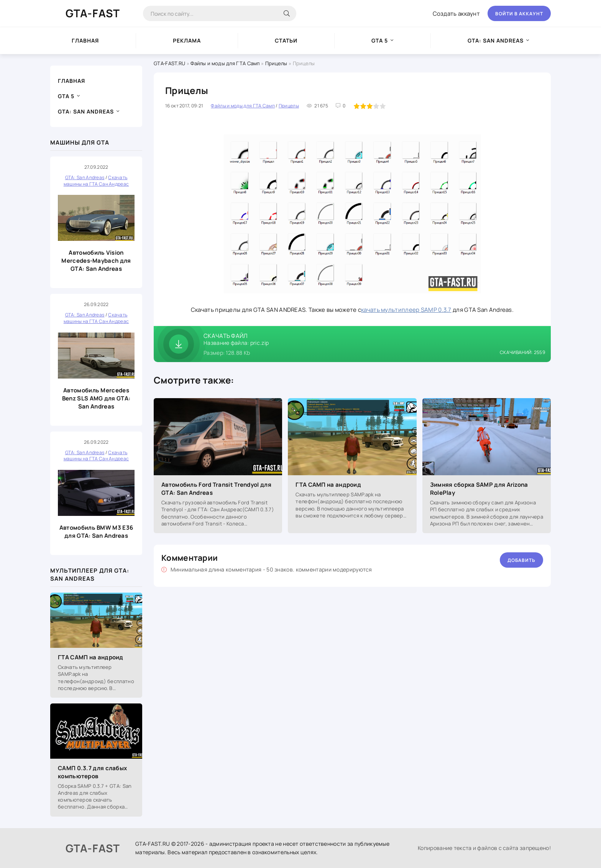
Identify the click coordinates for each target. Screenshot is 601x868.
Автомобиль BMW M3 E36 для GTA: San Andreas (96, 532)
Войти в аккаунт (519, 14)
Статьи (286, 40)
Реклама (187, 40)
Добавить (521, 560)
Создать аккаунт (456, 14)
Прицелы (276, 63)
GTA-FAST (93, 13)
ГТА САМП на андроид (91, 657)
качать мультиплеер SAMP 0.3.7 (406, 310)
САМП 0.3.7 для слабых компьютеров (92, 772)
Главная (85, 40)
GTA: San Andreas (496, 40)
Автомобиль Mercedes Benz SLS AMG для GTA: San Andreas (96, 398)
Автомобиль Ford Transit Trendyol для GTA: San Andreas (216, 489)
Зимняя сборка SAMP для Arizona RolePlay (479, 489)
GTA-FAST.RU (169, 63)
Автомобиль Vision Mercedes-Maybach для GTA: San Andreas (96, 261)
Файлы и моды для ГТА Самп (225, 63)
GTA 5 (380, 40)
